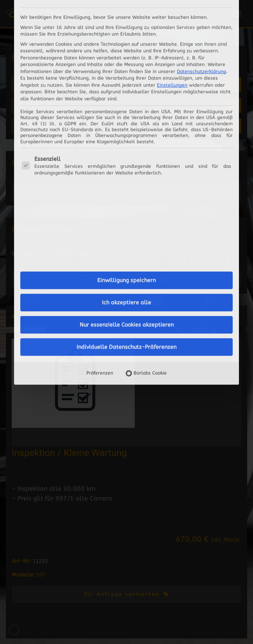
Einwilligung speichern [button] (126, 181)
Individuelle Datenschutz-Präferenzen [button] (126, 248)
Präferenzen (100, 274)
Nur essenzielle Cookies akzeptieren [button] (127, 226)
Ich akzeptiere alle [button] (126, 203)
